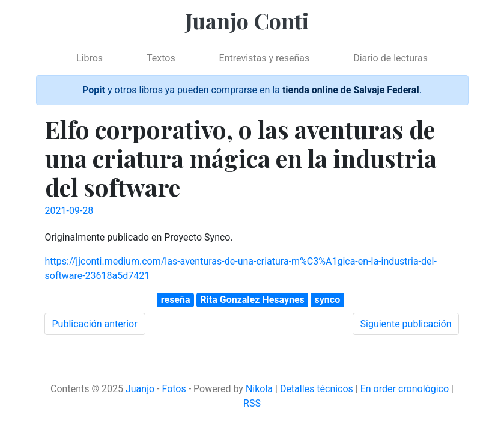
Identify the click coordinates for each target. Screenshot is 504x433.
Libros (90, 58)
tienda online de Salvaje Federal (351, 90)
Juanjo (140, 389)
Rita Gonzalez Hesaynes (252, 300)
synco (328, 300)
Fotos (174, 389)
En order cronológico (405, 389)
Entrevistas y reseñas (265, 58)
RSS (252, 403)
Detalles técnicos (317, 389)
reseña (176, 300)
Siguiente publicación (406, 324)
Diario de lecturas (390, 58)
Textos (161, 58)
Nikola (259, 389)
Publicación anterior (95, 324)
